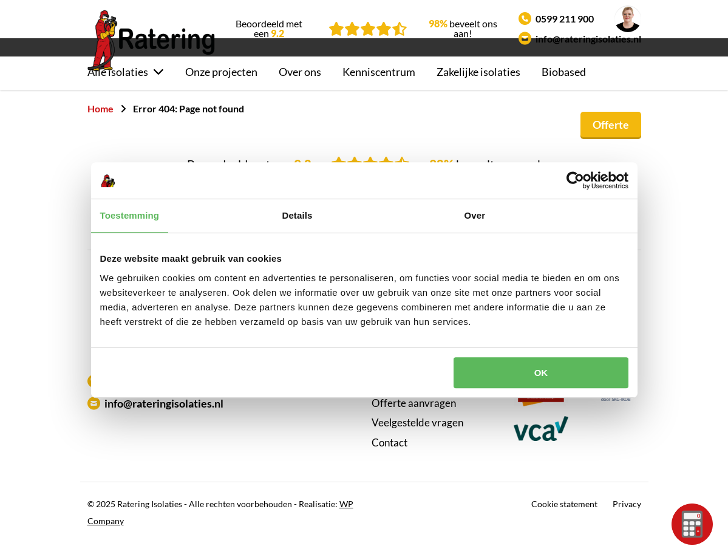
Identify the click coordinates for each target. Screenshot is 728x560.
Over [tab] (475, 215)
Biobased (564, 89)
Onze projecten (221, 89)
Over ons (300, 89)
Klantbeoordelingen (416, 400)
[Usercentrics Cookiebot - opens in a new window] (575, 180)
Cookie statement (564, 521)
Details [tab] (298, 215)
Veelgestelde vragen (417, 439)
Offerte (611, 141)
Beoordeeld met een (269, 29)
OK (541, 373)
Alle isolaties (118, 89)
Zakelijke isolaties (478, 89)
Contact (390, 459)
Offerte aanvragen (414, 420)
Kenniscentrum (379, 89)
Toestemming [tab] (130, 215)
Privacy (627, 521)
